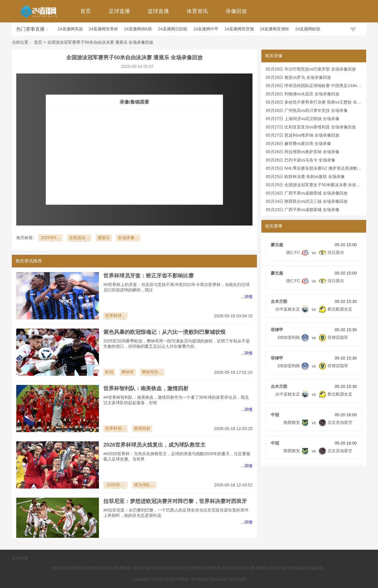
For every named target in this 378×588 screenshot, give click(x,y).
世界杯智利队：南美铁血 (115, 429)
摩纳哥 (128, 372)
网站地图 (238, 579)
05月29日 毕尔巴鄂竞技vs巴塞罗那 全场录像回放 (311, 69)
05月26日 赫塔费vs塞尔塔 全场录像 (298, 143)
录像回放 (236, 11)
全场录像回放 (128, 238)
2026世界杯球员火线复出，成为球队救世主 (154, 445)
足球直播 (119, 11)
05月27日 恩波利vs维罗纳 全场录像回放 (303, 135)
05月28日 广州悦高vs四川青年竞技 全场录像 (307, 110)
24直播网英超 (70, 29)
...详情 (247, 297)
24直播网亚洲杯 (275, 29)
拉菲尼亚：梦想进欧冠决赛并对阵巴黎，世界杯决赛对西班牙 (175, 501)
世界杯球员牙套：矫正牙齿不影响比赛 (149, 276)
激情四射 (142, 428)
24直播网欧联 (308, 29)
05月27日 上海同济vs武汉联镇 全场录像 (303, 119)
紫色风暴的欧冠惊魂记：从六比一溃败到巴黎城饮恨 (164, 332)
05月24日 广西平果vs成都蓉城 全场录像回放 (307, 193)
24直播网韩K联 (138, 29)
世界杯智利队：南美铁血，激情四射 (146, 388)
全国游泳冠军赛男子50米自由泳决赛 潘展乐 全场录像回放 (100, 42)
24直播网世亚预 (239, 29)
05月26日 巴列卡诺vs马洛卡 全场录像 (300, 160)
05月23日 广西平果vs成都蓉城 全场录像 (303, 210)
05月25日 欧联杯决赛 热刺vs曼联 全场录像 (305, 177)
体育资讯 (197, 11)
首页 (86, 11)
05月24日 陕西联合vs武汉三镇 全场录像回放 (307, 201)
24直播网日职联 (173, 29)
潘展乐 (104, 238)
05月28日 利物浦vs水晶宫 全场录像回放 (303, 94)
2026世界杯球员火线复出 (115, 485)
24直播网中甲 (206, 29)
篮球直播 (158, 11)
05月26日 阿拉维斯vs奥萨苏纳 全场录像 (303, 152)
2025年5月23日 (50, 238)
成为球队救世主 (144, 485)
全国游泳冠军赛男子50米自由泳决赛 (79, 238)
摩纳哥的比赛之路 (152, 373)
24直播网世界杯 (104, 29)
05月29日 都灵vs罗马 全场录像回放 (298, 77)
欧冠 (109, 372)
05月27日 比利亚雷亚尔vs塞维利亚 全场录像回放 (311, 127)
